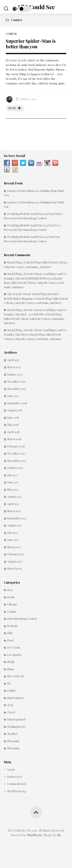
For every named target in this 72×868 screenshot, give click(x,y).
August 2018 (15, 410)
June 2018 (13, 418)
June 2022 (13, 396)
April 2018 (13, 432)
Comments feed (17, 784)
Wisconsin (13, 741)
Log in (11, 769)
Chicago (12, 604)
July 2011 (12, 533)
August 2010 (15, 561)
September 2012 (17, 518)
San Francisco (16, 698)
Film (10, 633)
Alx (59, 835)
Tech (10, 705)
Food (10, 640)
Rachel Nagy (15, 262)
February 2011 (16, 554)
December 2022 (16, 382)
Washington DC (17, 727)
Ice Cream (14, 647)
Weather (12, 734)
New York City (16, 676)
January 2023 (15, 374)
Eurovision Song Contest (22, 619)
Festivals (12, 626)
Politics (12, 691)
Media (11, 662)
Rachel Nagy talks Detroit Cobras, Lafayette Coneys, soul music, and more (34, 283)
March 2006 (15, 569)
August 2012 (14, 525)
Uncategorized (16, 719)
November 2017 (17, 461)
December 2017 (16, 453)
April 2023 (13, 360)
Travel (11, 712)
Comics (11, 34)
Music (11, 669)
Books (11, 597)
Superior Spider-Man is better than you (31, 44)
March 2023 (14, 367)
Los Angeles (14, 655)
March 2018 (14, 439)
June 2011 (13, 540)
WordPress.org (17, 791)
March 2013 (14, 511)
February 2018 (16, 446)
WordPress (34, 835)
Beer (10, 590)
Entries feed (14, 777)
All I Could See (36, 7)
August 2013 (14, 497)
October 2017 (15, 468)
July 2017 (12, 475)
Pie (9, 684)
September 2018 (17, 403)
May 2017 (13, 490)
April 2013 (13, 504)
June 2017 (13, 482)
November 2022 (17, 389)
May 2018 (13, 425)
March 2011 (14, 547)
